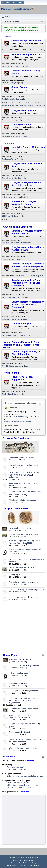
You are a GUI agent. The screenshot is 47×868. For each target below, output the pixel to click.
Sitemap (34, 863)
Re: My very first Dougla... (11, 66)
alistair (12, 486)
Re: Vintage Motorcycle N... (12, 136)
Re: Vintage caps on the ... (11, 319)
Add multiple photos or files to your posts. (22, 785)
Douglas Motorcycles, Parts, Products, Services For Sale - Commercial (26, 283)
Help (18, 858)
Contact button (20, 30)
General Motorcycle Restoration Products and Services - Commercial (28, 305)
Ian (24, 99)
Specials (15, 220)
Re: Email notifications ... (11, 394)
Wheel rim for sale (16, 500)
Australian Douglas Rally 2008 (13, 106)
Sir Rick (25, 66)
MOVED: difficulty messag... (12, 366)
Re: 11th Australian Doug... (12, 99)
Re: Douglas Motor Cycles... (12, 297)
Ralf (17, 414)
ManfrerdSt (25, 197)
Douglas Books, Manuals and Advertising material (26, 184)
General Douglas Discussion (26, 41)
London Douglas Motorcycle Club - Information (26, 353)
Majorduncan (33, 458)
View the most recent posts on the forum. (18, 422)
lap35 (18, 575)
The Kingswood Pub (22, 124)
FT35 (11, 575)
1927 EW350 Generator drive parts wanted (25, 559)
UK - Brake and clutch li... (11, 335)
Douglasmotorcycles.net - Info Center (21, 403)
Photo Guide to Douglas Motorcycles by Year (24, 203)
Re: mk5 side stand (32, 50)
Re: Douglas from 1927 (10, 159)
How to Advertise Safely (18, 568)
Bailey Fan (28, 297)
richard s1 (26, 120)
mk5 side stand (15, 673)
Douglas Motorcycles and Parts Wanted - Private (28, 249)
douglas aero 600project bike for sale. (23, 483)
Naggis (34, 597)
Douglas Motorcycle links (24, 110)
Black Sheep (32, 534)
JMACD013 (27, 543)
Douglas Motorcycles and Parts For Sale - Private (28, 232)
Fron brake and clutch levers (20, 582)
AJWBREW (26, 335)
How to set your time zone (17, 769)
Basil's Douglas (15, 732)
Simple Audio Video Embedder (20, 863)
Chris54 (28, 528)
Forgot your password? (15, 767)
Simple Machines (30, 860)
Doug (17, 551)
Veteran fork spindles (17, 458)
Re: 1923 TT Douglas (10, 83)
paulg (36, 582)
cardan (25, 319)
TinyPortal (12, 858)
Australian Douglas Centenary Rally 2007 (26, 103)
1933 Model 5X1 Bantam (11, 216)
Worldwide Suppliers (22, 324)
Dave (32, 568)
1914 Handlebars (15, 528)
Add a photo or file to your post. (19, 783)
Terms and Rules (26, 858)
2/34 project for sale (16, 465)
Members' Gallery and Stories (27, 54)
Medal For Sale (15, 683)
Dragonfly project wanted (18, 597)
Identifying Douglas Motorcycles (28, 147)
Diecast (27, 732)
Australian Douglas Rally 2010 (34, 106)
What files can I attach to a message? (21, 787)
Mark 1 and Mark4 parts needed (21, 590)
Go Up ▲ (35, 858)
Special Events (19, 87)
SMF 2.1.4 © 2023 (18, 860)
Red (25, 683)
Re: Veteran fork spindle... (11, 243)
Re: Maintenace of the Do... (12, 178)
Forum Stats (11, 408)
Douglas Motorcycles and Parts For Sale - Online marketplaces (28, 265)
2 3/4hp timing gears (17, 534)
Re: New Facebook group (11, 120)
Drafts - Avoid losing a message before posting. (25, 776)
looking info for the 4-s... (10, 197)
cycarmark (13, 562)
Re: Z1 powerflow (31, 276)
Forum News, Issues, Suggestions (22, 378)
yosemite (40, 590)
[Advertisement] (23, 628)
